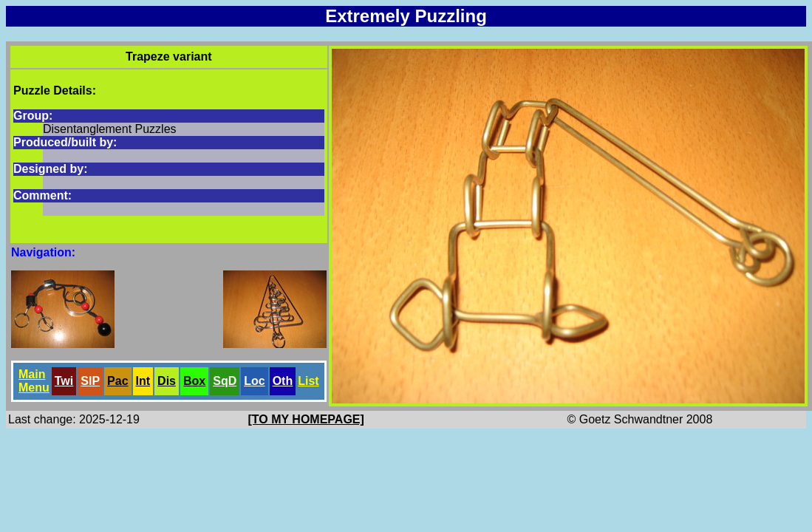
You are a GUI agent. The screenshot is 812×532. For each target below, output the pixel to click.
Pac (117, 381)
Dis (167, 381)
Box (194, 381)
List (308, 381)
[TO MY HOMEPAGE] (306, 419)
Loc (254, 381)
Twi (64, 381)
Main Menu (34, 381)
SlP (90, 381)
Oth (283, 381)
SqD (225, 381)
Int (143, 381)
